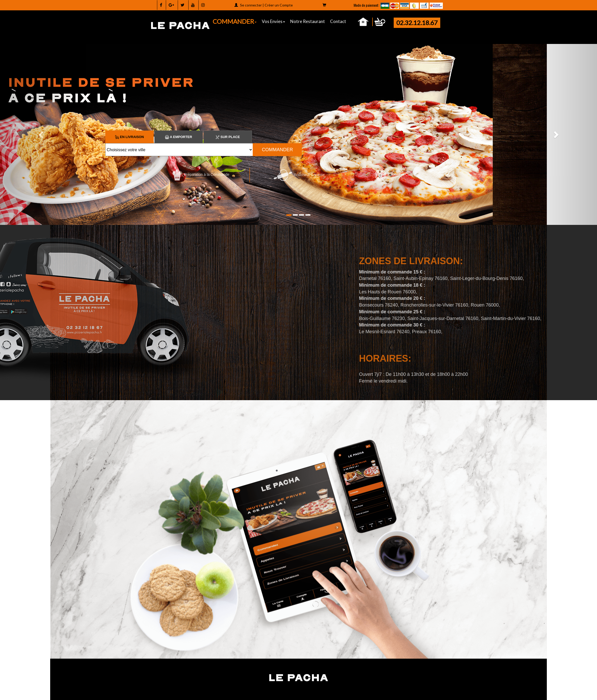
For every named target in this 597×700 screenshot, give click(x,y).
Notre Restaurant (308, 21)
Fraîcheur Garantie (299, 175)
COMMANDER (235, 21)
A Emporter (178, 137)
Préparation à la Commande (201, 174)
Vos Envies (273, 21)
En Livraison (129, 137)
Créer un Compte (279, 5)
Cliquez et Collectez (398, 174)
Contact (338, 21)
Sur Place (228, 137)
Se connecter (251, 5)
